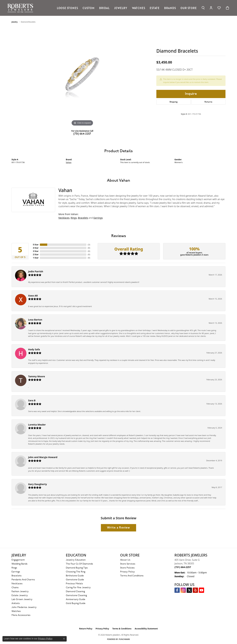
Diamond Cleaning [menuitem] (75, 592)
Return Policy (86, 629)
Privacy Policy (127, 572)
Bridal (104, 8)
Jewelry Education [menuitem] (76, 560)
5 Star (36, 245)
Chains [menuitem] (15, 588)
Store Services (128, 564)
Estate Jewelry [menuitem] (20, 596)
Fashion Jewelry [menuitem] (20, 592)
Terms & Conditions (122, 629)
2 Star (36, 254)
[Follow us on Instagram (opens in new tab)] (183, 590)
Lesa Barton (35, 320)
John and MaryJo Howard (43, 457)
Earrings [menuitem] (16, 572)
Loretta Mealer (37, 425)
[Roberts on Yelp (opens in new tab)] (195, 590)
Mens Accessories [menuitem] (21, 615)
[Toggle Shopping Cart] (227, 8)
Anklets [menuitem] (16, 603)
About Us (125, 560)
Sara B (32, 400)
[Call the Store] (183, 567)
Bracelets (83, 218)
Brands (170, 8)
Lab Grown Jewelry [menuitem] (22, 599)
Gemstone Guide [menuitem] (75, 580)
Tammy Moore (37, 376)
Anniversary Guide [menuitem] (76, 599)
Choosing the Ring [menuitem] (76, 572)
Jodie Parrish (36, 271)
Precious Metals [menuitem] (74, 584)
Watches (139, 8)
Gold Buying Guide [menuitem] (76, 603)
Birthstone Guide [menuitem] (75, 576)
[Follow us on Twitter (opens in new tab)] (189, 590)
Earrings (98, 218)
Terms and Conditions (132, 576)
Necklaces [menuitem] (17, 584)
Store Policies (127, 568)
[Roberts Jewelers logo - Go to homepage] (21, 8)
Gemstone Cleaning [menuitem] (76, 596)
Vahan (69, 162)
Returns (209, 102)
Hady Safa (34, 349)
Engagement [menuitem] (18, 560)
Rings (74, 218)
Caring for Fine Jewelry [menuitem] (78, 588)
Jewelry (121, 8)
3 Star (36, 251)
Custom (89, 8)
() (89, 245)
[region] (82, 77)
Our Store (189, 8)
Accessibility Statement (146, 629)
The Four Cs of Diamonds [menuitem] (79, 564)
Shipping (174, 102)
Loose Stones (67, 8)
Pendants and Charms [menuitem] (23, 580)
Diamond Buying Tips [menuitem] (77, 568)
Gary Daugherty (38, 484)
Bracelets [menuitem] (17, 576)
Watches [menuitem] (16, 611)
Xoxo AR (33, 296)
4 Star (36, 248)
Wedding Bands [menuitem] (20, 564)
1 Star (36, 258)
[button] (203, 8)
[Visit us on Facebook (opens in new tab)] (177, 590)
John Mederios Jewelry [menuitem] (24, 607)
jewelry (15, 22)
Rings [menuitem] (14, 568)
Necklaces (64, 218)
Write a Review (118, 528)
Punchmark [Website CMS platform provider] (125, 639)
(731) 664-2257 (82, 134)
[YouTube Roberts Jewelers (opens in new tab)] (201, 590)
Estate (155, 8)
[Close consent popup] (64, 639)
